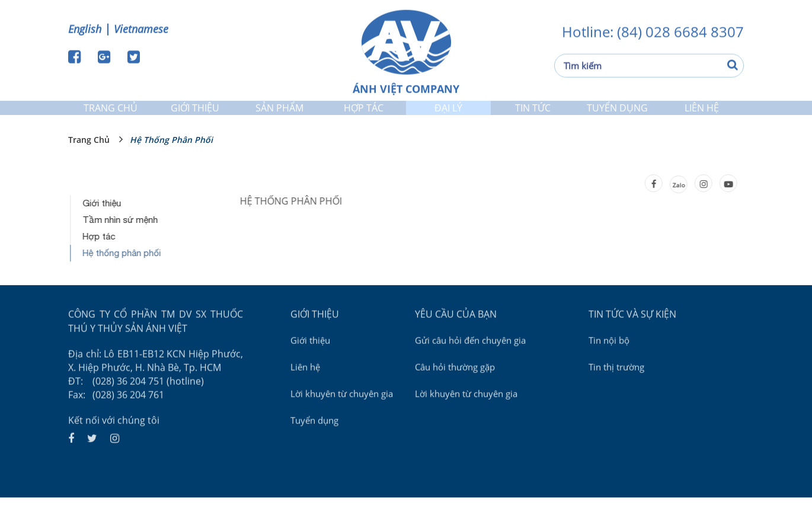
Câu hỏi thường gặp (455, 385)
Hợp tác (364, 115)
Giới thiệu (195, 115)
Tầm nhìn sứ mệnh (121, 239)
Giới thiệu (103, 222)
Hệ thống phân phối (171, 159)
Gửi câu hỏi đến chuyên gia (470, 358)
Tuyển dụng (617, 115)
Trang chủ (111, 115)
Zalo (677, 204)
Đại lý (448, 115)
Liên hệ (702, 115)
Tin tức (533, 115)
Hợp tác (100, 255)
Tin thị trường (616, 385)
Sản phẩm (279, 115)
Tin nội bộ (609, 358)
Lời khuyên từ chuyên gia (342, 411)
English (85, 28)
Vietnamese (141, 28)
